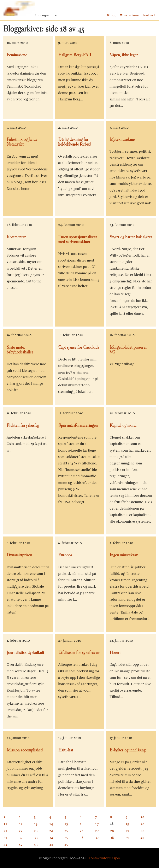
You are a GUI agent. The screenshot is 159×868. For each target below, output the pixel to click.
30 (142, 831)
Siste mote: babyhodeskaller (20, 350)
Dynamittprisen (19, 555)
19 (127, 824)
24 (51, 831)
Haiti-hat (66, 750)
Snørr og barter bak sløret (131, 237)
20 (142, 824)
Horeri (115, 652)
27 (97, 831)
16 (82, 824)
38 (112, 838)
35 (66, 838)
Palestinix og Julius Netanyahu (22, 142)
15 (66, 824)
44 (51, 845)
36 (82, 838)
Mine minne (129, 16)
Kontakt (149, 16)
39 (127, 838)
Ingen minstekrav (124, 555)
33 (36, 838)
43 (36, 845)
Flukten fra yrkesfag (23, 425)
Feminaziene (17, 55)
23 (36, 831)
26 (82, 831)
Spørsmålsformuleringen (78, 425)
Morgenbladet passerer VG (128, 350)
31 (5, 838)
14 (51, 824)
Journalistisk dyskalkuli (25, 652)
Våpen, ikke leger (124, 55)
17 (97, 824)
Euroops (65, 555)
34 (51, 838)
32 (21, 838)
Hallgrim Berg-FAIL (75, 55)
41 (5, 845)
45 (66, 845)
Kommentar (16, 237)
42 (21, 845)
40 (142, 838)
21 (5, 831)
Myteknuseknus (122, 139)
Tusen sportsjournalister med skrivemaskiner (78, 239)
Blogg (112, 16)
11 (5, 824)
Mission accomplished (25, 750)
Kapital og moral (123, 425)
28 (112, 831)
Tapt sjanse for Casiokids (79, 347)
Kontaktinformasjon (104, 858)
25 (66, 831)
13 (36, 824)
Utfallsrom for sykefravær (79, 652)
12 (21, 824)
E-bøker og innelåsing (128, 750)
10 (142, 817)
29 (127, 831)
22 (21, 831)
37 (97, 838)
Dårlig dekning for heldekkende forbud (74, 142)
